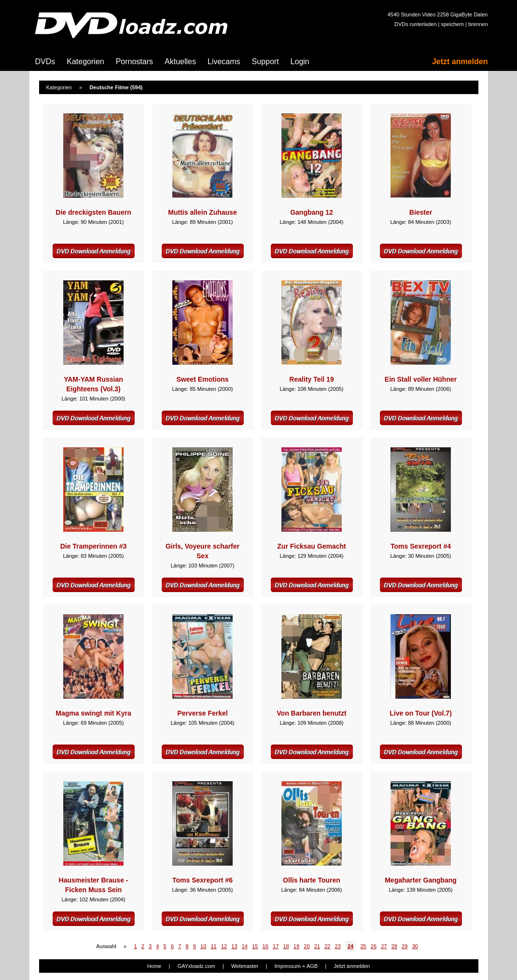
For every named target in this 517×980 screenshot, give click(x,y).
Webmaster (245, 966)
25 (363, 946)
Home (154, 966)
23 (338, 946)
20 (307, 946)
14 (245, 946)
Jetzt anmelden (460, 62)
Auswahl (106, 946)
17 (276, 946)
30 (415, 946)
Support (265, 62)
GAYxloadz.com (196, 966)
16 (265, 946)
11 (213, 946)
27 (384, 946)
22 (327, 946)
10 (203, 946)
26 (374, 946)
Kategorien (85, 62)
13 (234, 946)
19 (296, 946)
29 (405, 946)
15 (255, 946)
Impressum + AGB (296, 966)
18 (286, 946)
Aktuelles (180, 62)
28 (394, 946)
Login (300, 62)
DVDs (45, 62)
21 (317, 946)
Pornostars (134, 62)
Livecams (224, 62)
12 (224, 946)
